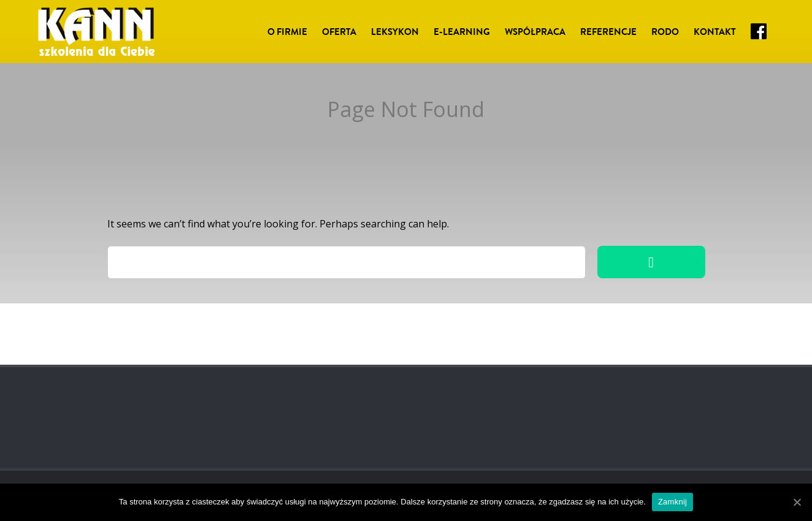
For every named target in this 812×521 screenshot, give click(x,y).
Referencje (608, 32)
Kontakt (715, 32)
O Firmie (287, 32)
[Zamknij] (797, 502)
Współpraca (535, 32)
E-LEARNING (462, 32)
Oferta (339, 32)
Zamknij (672, 502)
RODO (665, 32)
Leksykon (395, 32)
